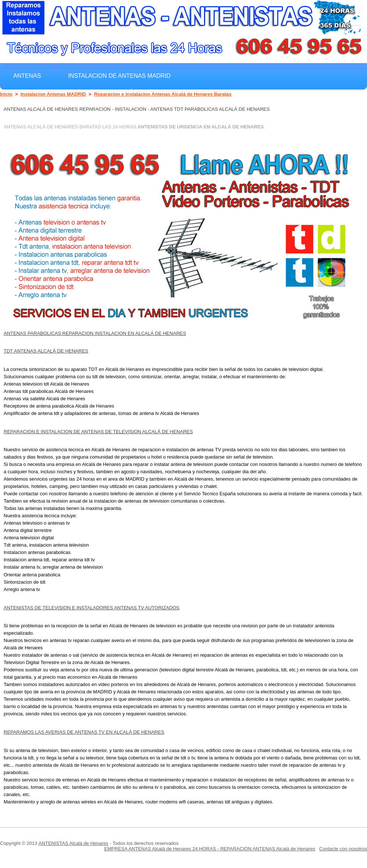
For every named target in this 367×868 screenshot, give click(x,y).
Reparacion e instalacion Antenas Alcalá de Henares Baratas (163, 94)
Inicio (6, 94)
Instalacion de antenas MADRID (119, 76)
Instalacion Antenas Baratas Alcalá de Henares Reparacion (113, 92)
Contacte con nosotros (343, 849)
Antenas (27, 76)
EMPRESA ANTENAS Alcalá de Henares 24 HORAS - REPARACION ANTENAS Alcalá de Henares (210, 849)
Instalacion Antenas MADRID (53, 94)
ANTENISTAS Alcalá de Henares (73, 843)
